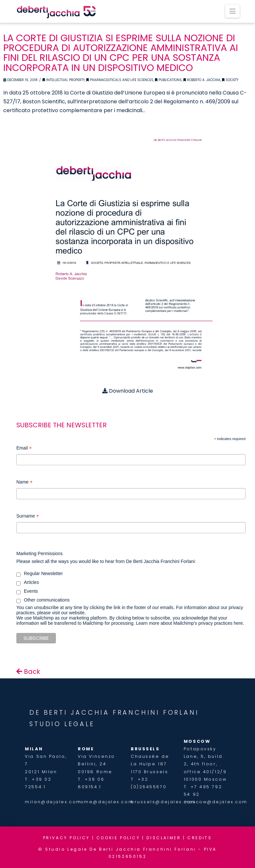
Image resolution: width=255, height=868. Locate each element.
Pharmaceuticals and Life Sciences (120, 80)
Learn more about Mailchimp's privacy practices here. (190, 623)
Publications (168, 80)
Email (24, 449)
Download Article (128, 391)
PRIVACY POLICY (67, 838)
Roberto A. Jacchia (202, 80)
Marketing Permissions (40, 553)
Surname (28, 517)
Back (28, 672)
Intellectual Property (64, 80)
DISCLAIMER (164, 838)
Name (24, 483)
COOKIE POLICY (118, 838)
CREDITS (200, 838)
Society (230, 80)
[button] (232, 11)
